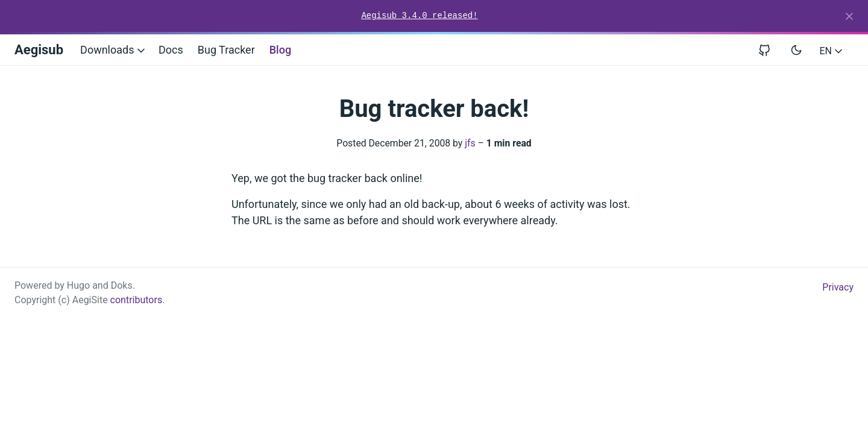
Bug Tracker (226, 50)
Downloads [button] (114, 50)
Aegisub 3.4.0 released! (419, 16)
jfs (470, 143)
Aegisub (39, 50)
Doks (122, 285)
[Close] (849, 16)
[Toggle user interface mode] (796, 50)
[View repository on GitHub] (769, 50)
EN (832, 51)
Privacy (838, 287)
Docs (171, 50)
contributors (137, 300)
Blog (280, 50)
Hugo (78, 285)
